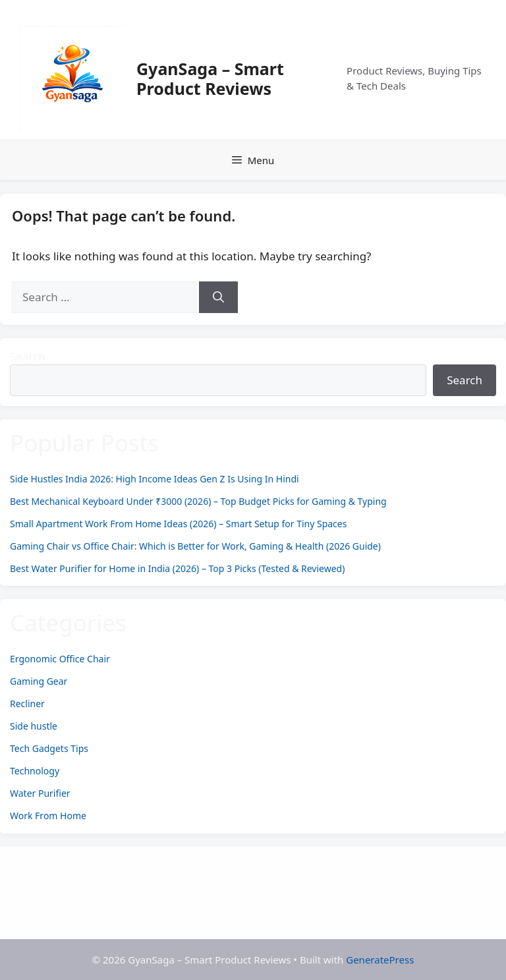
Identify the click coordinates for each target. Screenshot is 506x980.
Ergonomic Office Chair (60, 659)
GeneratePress (380, 960)
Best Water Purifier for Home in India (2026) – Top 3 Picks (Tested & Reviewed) (177, 568)
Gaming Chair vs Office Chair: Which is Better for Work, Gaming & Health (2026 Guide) (195, 546)
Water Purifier (40, 793)
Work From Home (48, 816)
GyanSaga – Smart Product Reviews (210, 78)
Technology (35, 771)
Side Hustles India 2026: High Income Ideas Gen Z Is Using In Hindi (155, 479)
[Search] (218, 297)
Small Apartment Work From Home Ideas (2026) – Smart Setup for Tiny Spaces (178, 524)
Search (28, 356)
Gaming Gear (39, 681)
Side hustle (34, 726)
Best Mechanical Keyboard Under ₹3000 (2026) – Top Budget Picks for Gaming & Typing (198, 501)
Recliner (27, 704)
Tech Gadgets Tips (49, 748)
